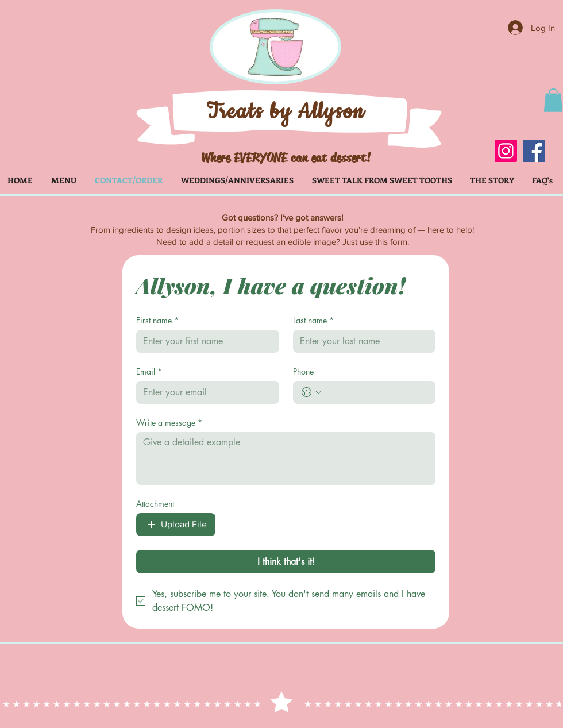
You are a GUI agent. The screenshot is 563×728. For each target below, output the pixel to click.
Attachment (155, 504)
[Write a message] (286, 459)
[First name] (204, 341)
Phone (303, 371)
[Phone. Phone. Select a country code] (311, 392)
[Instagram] (506, 151)
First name (157, 320)
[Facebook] (534, 151)
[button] (553, 100)
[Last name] (361, 341)
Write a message (169, 423)
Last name (313, 320)
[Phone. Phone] (376, 392)
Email (149, 371)
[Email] (204, 392)
